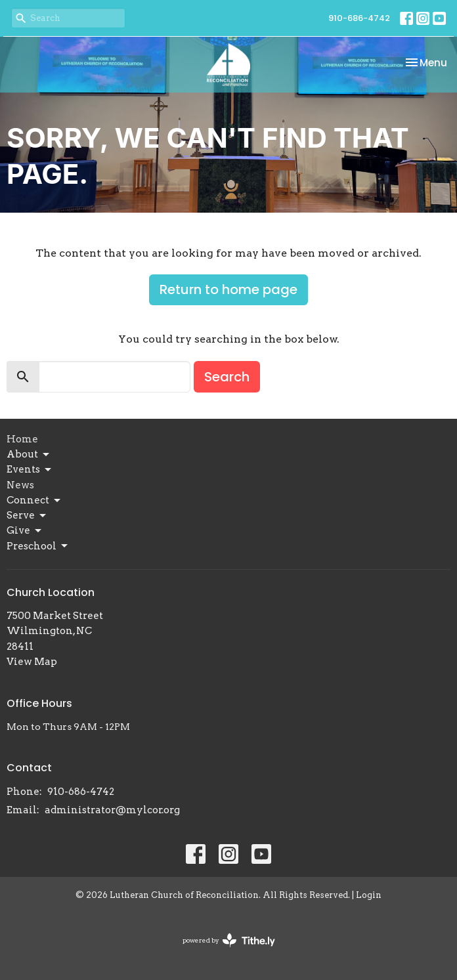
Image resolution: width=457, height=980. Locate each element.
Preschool (38, 546)
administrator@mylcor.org (112, 810)
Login (369, 895)
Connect (34, 501)
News (20, 485)
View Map (32, 662)
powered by (229, 940)
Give (25, 531)
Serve (27, 516)
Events (30, 470)
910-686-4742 (359, 18)
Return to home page (229, 289)
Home (22, 439)
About (29, 455)
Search (227, 377)
